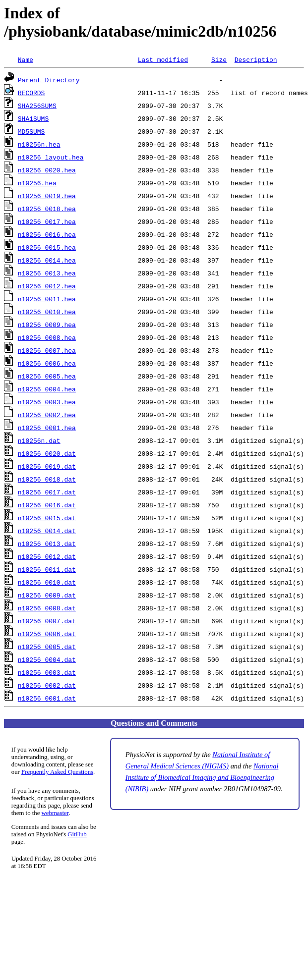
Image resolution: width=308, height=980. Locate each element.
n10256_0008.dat (47, 608)
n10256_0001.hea (47, 428)
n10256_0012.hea (47, 286)
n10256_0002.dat (47, 685)
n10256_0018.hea (47, 209)
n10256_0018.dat (47, 479)
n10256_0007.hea (47, 350)
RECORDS (31, 93)
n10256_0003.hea (47, 402)
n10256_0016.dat (47, 505)
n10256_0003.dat (47, 672)
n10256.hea (37, 183)
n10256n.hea (39, 144)
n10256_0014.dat (47, 531)
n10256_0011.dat (47, 569)
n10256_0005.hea (47, 376)
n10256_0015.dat (47, 518)
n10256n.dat (39, 440)
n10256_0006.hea (47, 363)
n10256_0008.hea (47, 337)
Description (256, 59)
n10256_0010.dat (47, 582)
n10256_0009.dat (47, 595)
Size (219, 59)
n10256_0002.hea (47, 415)
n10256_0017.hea (47, 221)
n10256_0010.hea (47, 312)
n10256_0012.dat (47, 556)
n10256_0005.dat (47, 647)
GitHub (77, 834)
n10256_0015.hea (47, 247)
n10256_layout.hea (51, 157)
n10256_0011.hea (47, 299)
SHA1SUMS (33, 118)
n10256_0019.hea (47, 196)
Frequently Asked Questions (57, 772)
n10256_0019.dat (47, 466)
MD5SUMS (31, 131)
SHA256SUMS (37, 106)
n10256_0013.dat (47, 544)
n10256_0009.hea (47, 325)
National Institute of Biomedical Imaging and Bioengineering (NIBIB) (202, 777)
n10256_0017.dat (47, 492)
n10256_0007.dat (47, 621)
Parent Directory (49, 80)
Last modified (163, 59)
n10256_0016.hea (47, 234)
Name (26, 59)
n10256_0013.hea (47, 273)
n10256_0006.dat (47, 634)
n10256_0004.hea (47, 389)
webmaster (55, 813)
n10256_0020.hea (47, 170)
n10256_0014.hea (47, 260)
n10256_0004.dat (47, 659)
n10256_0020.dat (47, 453)
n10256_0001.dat (47, 698)
